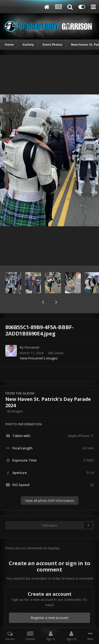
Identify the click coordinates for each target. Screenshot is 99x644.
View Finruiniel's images (39, 358)
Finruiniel (32, 347)
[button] (43, 302)
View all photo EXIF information (50, 501)
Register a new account (50, 618)
